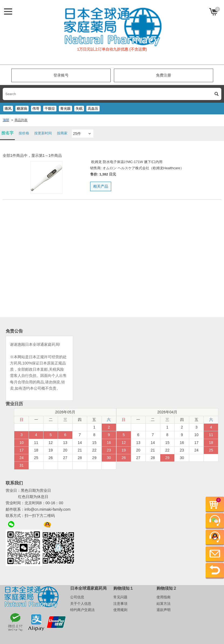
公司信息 (77, 597)
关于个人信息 (81, 604)
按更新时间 (43, 133)
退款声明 (164, 610)
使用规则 (120, 610)
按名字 (7, 133)
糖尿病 (22, 109)
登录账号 (61, 75)
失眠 (79, 109)
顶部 (6, 120)
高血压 (93, 109)
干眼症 (50, 109)
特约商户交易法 (82, 610)
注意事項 (120, 604)
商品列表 (21, 120)
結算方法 (164, 604)
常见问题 (120, 597)
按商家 (62, 133)
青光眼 (65, 109)
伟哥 (36, 109)
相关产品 (101, 186)
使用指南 (164, 597)
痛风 (8, 109)
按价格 (24, 133)
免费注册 (164, 75)
